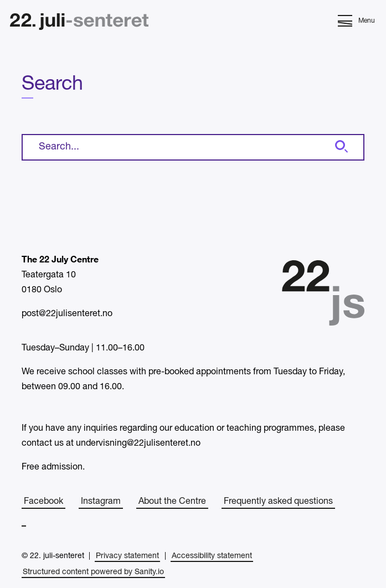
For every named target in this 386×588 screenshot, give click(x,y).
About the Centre (172, 502)
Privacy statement (127, 556)
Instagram (101, 502)
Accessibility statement (212, 556)
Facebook (43, 502)
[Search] (340, 147)
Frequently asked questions (278, 502)
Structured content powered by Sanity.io (93, 572)
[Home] (79, 23)
